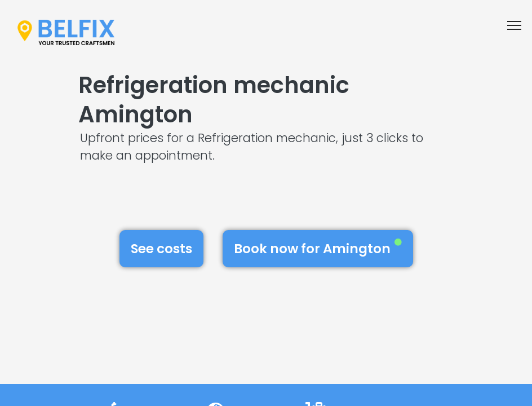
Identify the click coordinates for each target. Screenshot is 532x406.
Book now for (318, 248)
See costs (161, 249)
